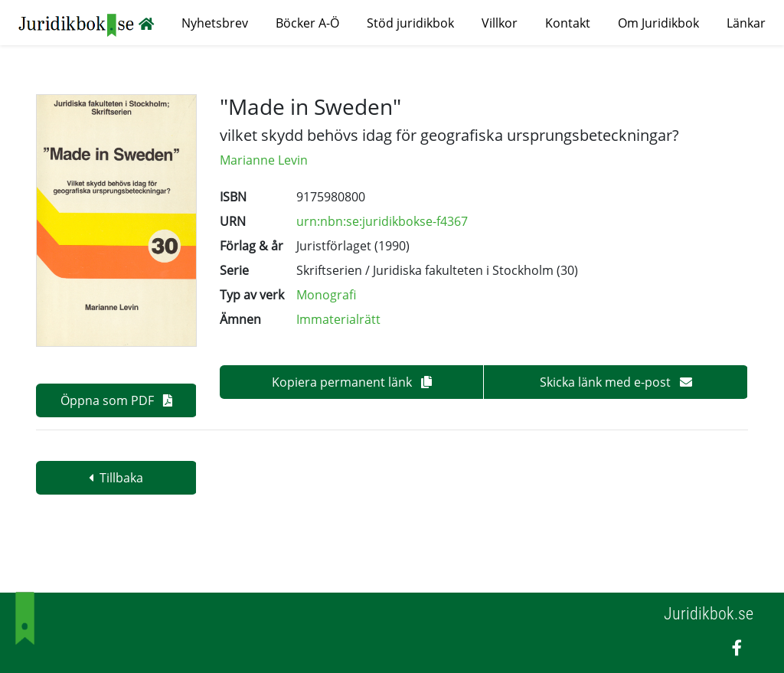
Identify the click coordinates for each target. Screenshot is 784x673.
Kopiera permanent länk (352, 382)
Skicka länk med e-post (616, 382)
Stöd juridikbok (410, 23)
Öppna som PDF (116, 400)
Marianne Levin (264, 160)
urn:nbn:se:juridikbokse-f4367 (382, 221)
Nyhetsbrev (215, 23)
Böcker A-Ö (307, 23)
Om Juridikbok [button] (658, 23)
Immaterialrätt (338, 319)
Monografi (326, 295)
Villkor (500, 23)
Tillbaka (116, 478)
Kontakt (568, 23)
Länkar (746, 23)
